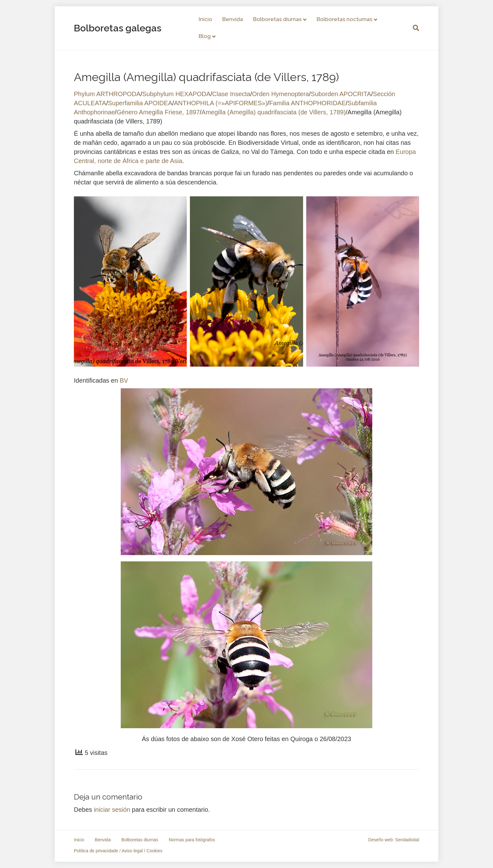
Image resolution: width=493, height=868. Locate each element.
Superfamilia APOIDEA (140, 103)
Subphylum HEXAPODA (176, 94)
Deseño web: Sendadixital (394, 840)
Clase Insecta (231, 94)
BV (124, 380)
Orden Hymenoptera (281, 94)
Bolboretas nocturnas (344, 19)
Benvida (233, 19)
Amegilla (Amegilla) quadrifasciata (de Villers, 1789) (274, 112)
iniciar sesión (112, 810)
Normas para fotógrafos (192, 840)
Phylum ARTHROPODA (107, 94)
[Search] (413, 28)
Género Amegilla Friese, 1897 (158, 112)
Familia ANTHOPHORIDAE (307, 103)
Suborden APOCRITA (341, 94)
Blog (205, 36)
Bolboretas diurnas (277, 19)
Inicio (205, 19)
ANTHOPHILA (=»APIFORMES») (221, 103)
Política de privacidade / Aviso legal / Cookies (118, 851)
